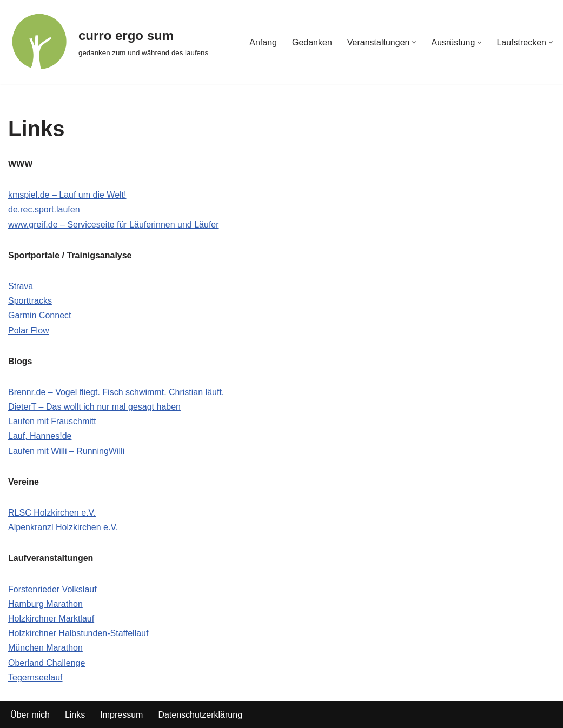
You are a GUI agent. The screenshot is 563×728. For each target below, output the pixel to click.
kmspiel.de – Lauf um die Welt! (67, 195)
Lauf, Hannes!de (40, 436)
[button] (414, 42)
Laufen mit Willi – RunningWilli (66, 451)
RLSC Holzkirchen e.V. (52, 513)
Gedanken (312, 42)
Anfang (263, 42)
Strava (21, 286)
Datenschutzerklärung (200, 715)
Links (75, 715)
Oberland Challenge (47, 663)
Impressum (121, 715)
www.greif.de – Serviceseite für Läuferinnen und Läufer (114, 225)
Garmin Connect (40, 315)
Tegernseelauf (35, 677)
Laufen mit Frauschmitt (52, 421)
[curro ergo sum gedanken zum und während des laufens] (108, 42)
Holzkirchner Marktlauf (51, 619)
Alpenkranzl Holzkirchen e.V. (63, 527)
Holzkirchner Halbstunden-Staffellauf (78, 633)
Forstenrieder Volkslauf (52, 589)
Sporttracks (30, 301)
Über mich (30, 715)
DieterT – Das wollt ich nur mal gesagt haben (94, 407)
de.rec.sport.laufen (44, 209)
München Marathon (45, 648)
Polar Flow (29, 330)
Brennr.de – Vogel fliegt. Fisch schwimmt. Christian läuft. (116, 392)
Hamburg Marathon (45, 604)
